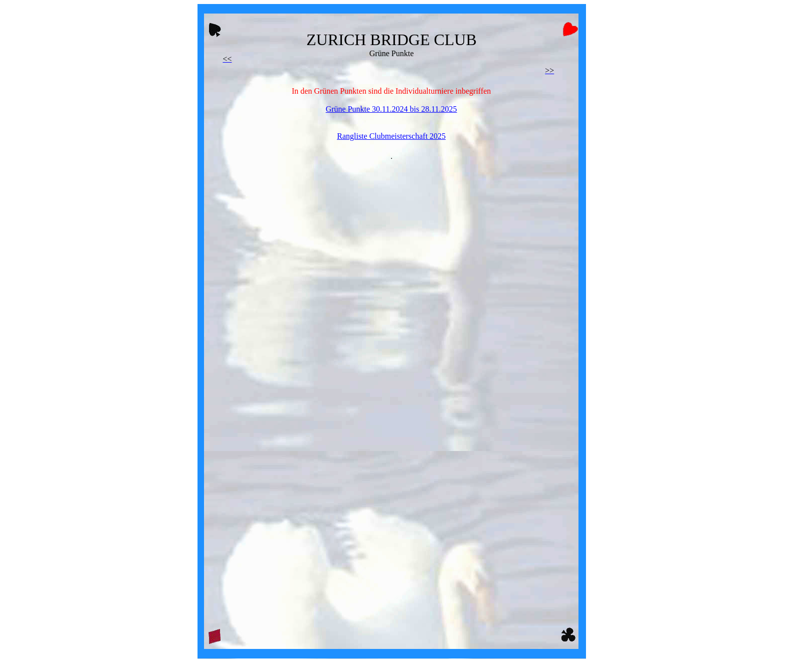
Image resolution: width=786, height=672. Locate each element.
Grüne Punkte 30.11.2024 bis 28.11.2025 (391, 109)
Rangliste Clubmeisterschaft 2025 (391, 136)
